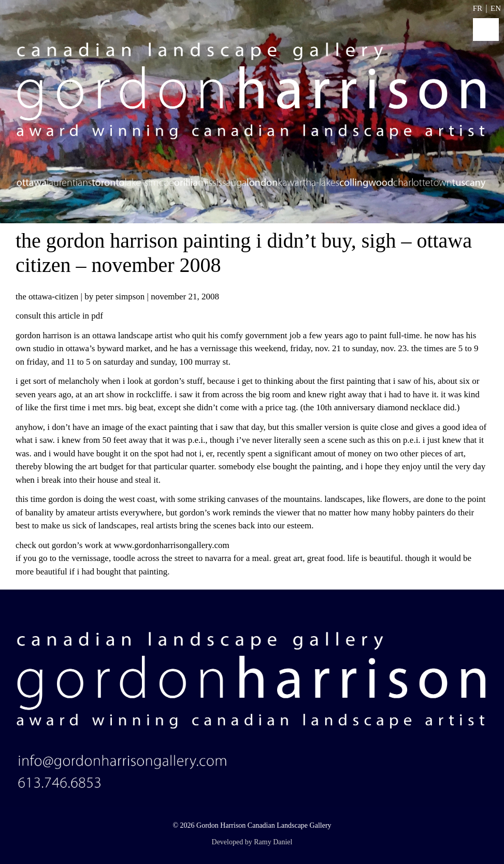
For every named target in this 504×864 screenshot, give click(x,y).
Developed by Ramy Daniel (252, 842)
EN (496, 8)
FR (478, 8)
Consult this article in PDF (59, 316)
